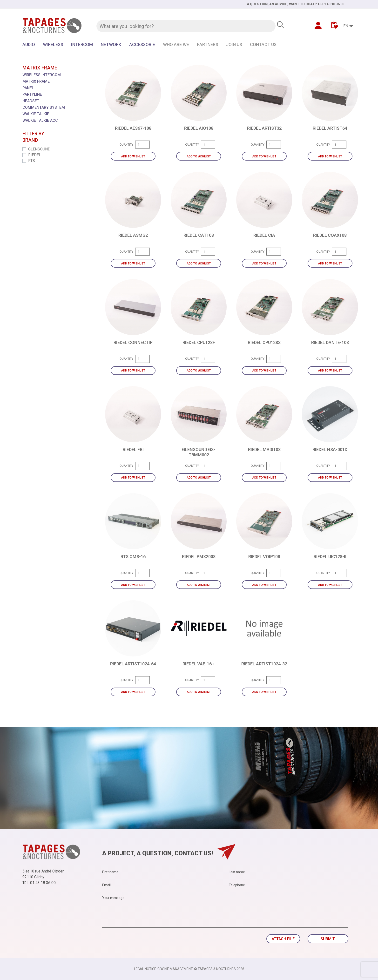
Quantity (126, 145)
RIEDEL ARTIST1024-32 (264, 664)
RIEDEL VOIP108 (264, 557)
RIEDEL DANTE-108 (330, 342)
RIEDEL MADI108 (264, 449)
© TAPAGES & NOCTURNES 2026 (219, 969)
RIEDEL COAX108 (330, 235)
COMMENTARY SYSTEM (44, 107)
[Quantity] (142, 145)
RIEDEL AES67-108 (133, 128)
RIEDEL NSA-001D (330, 449)
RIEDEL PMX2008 (199, 557)
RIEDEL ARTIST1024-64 (133, 664)
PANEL (28, 88)
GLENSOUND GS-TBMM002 (199, 452)
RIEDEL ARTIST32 (264, 128)
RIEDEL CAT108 (199, 235)
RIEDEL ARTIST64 (330, 128)
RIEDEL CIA (264, 235)
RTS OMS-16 (133, 557)
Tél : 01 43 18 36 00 (39, 883)
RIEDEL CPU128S (264, 342)
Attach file (283, 939)
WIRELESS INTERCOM (42, 75)
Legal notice (145, 969)
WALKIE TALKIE (36, 114)
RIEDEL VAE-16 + (199, 664)
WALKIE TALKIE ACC (40, 120)
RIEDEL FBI (133, 449)
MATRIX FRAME (36, 81)
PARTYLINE (32, 94)
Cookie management (175, 969)
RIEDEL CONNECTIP (133, 342)
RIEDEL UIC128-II (330, 557)
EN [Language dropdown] (346, 26)
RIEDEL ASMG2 (133, 235)
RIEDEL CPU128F (199, 342)
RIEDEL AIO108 (199, 128)
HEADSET (31, 101)
